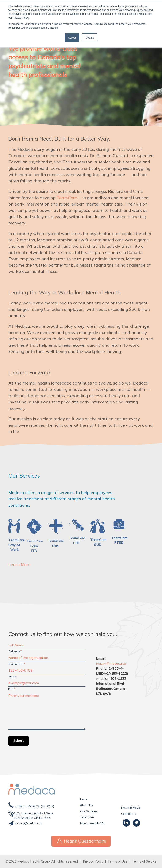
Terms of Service (144, 861)
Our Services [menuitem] (89, 811)
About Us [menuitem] (86, 805)
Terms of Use (117, 861)
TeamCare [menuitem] (87, 817)
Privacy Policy (93, 861)
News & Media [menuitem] (131, 807)
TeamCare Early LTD (35, 546)
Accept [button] (72, 38)
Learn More (20, 564)
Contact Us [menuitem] (129, 814)
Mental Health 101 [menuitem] (92, 823)
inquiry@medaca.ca (28, 823)
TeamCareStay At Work (16, 545)
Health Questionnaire (81, 841)
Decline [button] (90, 38)
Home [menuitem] (84, 799)
